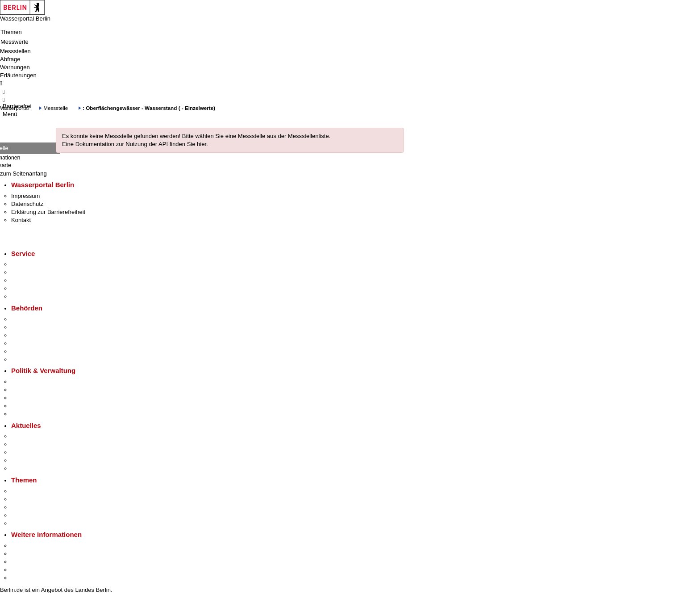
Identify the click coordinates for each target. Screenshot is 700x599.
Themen (11, 32)
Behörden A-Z (29, 319)
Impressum (25, 196)
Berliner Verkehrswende (42, 499)
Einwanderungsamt (36, 359)
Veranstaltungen (32, 452)
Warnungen (15, 67)
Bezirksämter (28, 335)
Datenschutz (27, 204)
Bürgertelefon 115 (34, 280)
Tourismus (24, 554)
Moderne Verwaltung (38, 507)
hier (202, 144)
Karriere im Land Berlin (41, 390)
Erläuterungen (18, 75)
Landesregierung (33, 382)
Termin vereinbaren (36, 272)
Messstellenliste (308, 136)
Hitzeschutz (26, 468)
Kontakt (21, 220)
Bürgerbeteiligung (34, 398)
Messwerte (15, 42)
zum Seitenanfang (23, 174)
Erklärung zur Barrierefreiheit (48, 212)
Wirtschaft (24, 562)
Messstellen (15, 51)
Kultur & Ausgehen (35, 546)
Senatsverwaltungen (37, 327)
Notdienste (25, 288)
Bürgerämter (27, 343)
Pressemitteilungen (36, 436)
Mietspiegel (26, 515)
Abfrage (10, 59)
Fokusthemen (29, 491)
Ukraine (21, 460)
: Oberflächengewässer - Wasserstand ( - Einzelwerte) (149, 108)
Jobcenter (24, 351)
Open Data (25, 406)
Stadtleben (25, 570)
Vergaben (24, 414)
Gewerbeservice (32, 296)
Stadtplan (23, 578)
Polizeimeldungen (34, 444)
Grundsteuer (27, 523)
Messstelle (56, 108)
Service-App (27, 264)
